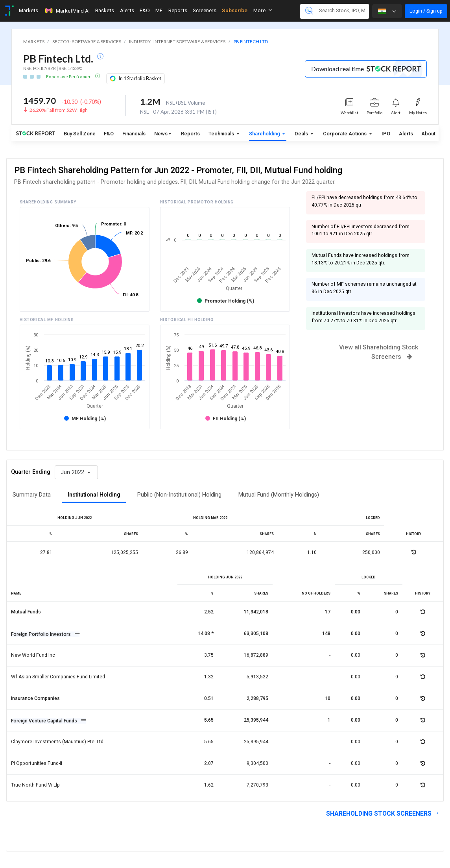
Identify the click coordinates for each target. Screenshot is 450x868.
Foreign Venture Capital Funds (45, 721)
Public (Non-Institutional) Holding (179, 495)
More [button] (263, 10)
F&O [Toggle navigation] (145, 10)
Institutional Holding (94, 495)
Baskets (105, 10)
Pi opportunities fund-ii (37, 763)
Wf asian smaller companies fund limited (58, 677)
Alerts (406, 134)
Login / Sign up (426, 11)
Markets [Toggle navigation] (29, 10)
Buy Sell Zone (80, 134)
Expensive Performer (69, 77)
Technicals (222, 134)
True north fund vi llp (35, 785)
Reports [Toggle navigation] (178, 10)
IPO (386, 134)
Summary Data (32, 495)
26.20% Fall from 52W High (59, 110)
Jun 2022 (73, 472)
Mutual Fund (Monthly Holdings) (279, 495)
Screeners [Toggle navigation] (205, 10)
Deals (302, 134)
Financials (134, 134)
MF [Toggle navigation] (159, 10)
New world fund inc (33, 655)
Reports (190, 134)
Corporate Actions (345, 134)
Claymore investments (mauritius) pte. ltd (57, 742)
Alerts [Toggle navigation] (127, 10)
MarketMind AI (67, 11)
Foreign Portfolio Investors (41, 634)
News (161, 134)
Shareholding (265, 134)
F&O (109, 134)
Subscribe (235, 10)
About (428, 134)
